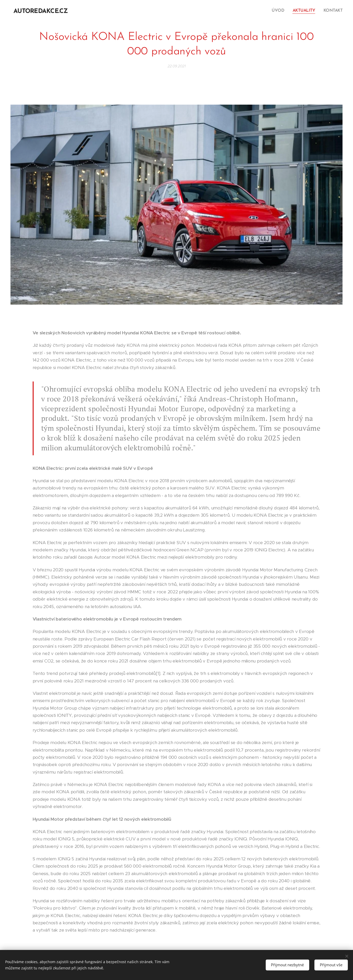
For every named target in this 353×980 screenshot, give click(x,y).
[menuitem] (280, 11)
